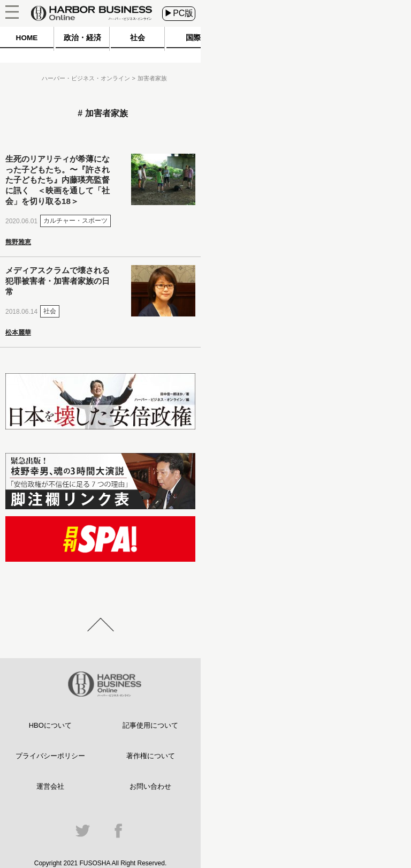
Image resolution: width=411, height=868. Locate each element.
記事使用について (150, 725)
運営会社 (50, 786)
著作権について (151, 756)
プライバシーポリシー (50, 756)
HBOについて (50, 725)
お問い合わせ (150, 786)
